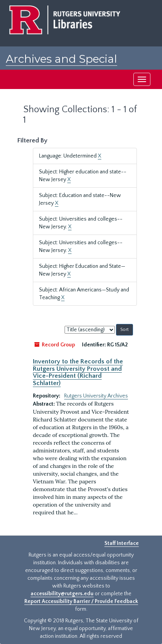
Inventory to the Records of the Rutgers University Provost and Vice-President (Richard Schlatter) (78, 372)
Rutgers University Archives (96, 396)
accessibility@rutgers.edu (62, 594)
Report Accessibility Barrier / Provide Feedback (81, 601)
